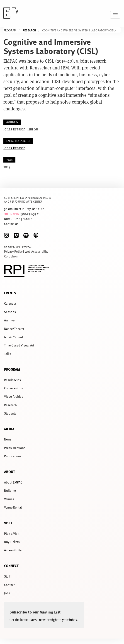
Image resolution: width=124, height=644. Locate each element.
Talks (8, 354)
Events (10, 293)
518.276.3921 (30, 214)
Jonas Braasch (14, 148)
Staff (7, 576)
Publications (13, 456)
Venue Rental (13, 507)
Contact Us (11, 224)
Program (12, 369)
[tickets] (6, 214)
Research (29, 30)
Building (10, 490)
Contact (9, 585)
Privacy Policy (13, 251)
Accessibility (13, 550)
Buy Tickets (12, 542)
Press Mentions (15, 448)
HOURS (28, 219)
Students (10, 413)
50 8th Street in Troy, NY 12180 (24, 209)
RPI (18, 247)
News (8, 439)
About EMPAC (13, 482)
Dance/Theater (14, 329)
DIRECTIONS (12, 219)
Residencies (12, 380)
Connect (11, 566)
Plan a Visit (12, 533)
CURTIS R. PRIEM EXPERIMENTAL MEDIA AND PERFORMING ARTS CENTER (27, 200)
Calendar (10, 303)
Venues (9, 499)
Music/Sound (13, 337)
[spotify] (26, 235)
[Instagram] (6, 235)
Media (9, 429)
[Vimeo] (16, 235)
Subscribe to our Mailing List (35, 612)
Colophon (11, 256)
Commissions (13, 388)
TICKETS (14, 214)
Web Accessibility (36, 251)
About (10, 472)
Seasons (10, 312)
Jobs (7, 593)
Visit (8, 523)
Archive (9, 320)
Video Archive (14, 396)
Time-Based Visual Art (19, 345)
